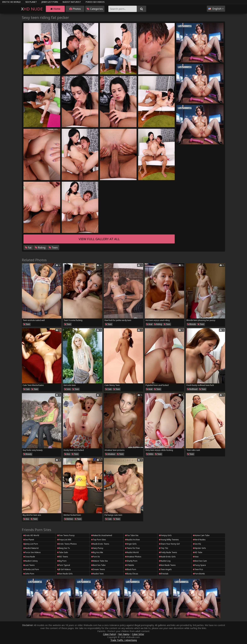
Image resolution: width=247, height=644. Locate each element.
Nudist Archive (132, 540)
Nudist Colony (30, 561)
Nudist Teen (97, 574)
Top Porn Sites (99, 540)
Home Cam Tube (201, 535)
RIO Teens (63, 557)
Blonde (192, 324)
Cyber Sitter (138, 634)
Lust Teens (29, 565)
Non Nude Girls (65, 574)
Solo (67, 389)
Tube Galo (63, 552)
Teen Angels (165, 569)
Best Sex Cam (200, 561)
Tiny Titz (163, 548)
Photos (75, 9)
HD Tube (198, 552)
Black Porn (131, 569)
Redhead (192, 389)
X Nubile (129, 565)
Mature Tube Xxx (99, 561)
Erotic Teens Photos (67, 544)
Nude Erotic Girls (167, 557)
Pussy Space (199, 565)
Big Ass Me (97, 552)
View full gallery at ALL (99, 239)
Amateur (110, 454)
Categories (95, 9)
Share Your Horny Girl (169, 544)
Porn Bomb (199, 574)
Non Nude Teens (167, 565)
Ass (67, 454)
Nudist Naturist (72, 2)
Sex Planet (31, 2)
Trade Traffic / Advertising (124, 640)
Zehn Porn (29, 574)
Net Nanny (124, 634)
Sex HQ (197, 544)
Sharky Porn (131, 561)
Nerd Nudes (199, 540)
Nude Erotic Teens (100, 544)
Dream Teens (98, 569)
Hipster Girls (199, 548)
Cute (27, 389)
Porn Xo (95, 557)
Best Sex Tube (98, 565)
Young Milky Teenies (169, 540)
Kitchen (69, 519)
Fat (28, 248)
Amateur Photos (133, 557)
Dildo (150, 454)
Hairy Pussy (97, 548)
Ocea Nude (29, 557)
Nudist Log (165, 561)
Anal (149, 324)
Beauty (28, 454)
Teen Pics (198, 569)
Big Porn (62, 561)
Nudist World (132, 552)
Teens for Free (132, 548)
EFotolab (164, 574)
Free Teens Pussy (66, 535)
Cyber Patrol (109, 634)
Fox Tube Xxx (132, 535)
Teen (53, 248)
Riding (40, 248)
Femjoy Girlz (165, 535)
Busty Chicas (132, 574)
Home (55, 9)
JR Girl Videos (64, 569)
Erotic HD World (11, 2)
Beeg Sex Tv (63, 548)
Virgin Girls (131, 544)
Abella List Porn (31, 569)
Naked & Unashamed (102, 535)
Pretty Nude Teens (168, 552)
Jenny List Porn (50, 2)
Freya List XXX (64, 540)
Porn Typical (63, 565)
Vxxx (196, 557)
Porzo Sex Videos (95, 2)
